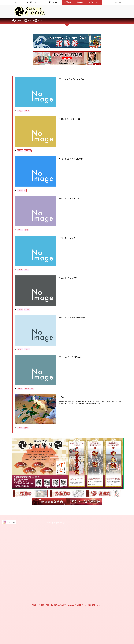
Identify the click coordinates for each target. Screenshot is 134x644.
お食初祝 (82, 576)
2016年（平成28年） (110, 612)
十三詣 (82, 593)
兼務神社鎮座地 (22, 616)
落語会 (27, 199)
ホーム (17, 2)
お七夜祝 (82, 567)
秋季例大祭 (28, 122)
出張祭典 (57, 589)
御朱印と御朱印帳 (22, 620)
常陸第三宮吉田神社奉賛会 (25, 611)
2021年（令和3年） (111, 585)
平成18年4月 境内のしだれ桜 (53, 130)
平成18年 (21, 148)
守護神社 (57, 606)
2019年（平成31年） (111, 598)
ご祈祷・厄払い (52, 2)
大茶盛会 (21, 97)
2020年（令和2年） (111, 589)
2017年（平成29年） (111, 606)
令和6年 (20, 300)
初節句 (82, 585)
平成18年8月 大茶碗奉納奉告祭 (54, 232)
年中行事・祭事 (59, 618)
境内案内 (80, 2)
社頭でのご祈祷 (59, 584)
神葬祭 (57, 623)
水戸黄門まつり (29, 275)
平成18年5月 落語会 (49, 181)
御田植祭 (27, 224)
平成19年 (27, 97)
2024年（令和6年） (111, 572)
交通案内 (68, 2)
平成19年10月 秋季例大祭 (52, 104)
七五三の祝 (83, 589)
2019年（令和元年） (111, 593)
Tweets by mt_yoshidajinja (55, 395)
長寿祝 (82, 602)
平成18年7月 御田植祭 (50, 206)
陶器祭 (27, 173)
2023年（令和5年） (111, 576)
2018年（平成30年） (111, 602)
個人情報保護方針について (24, 578)
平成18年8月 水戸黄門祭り (52, 257)
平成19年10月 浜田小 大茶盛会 (54, 79)
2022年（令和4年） (111, 580)
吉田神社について (32, 2)
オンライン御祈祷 (60, 593)
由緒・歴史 (58, 572)
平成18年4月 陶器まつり (51, 155)
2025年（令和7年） (111, 567)
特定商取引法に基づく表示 (24, 577)
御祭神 (57, 567)
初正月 (82, 580)
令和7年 (27, 300)
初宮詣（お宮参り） (86, 572)
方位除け (57, 602)
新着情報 (19, 598)
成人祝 (82, 598)
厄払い (44, 283)
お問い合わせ (94, 2)
